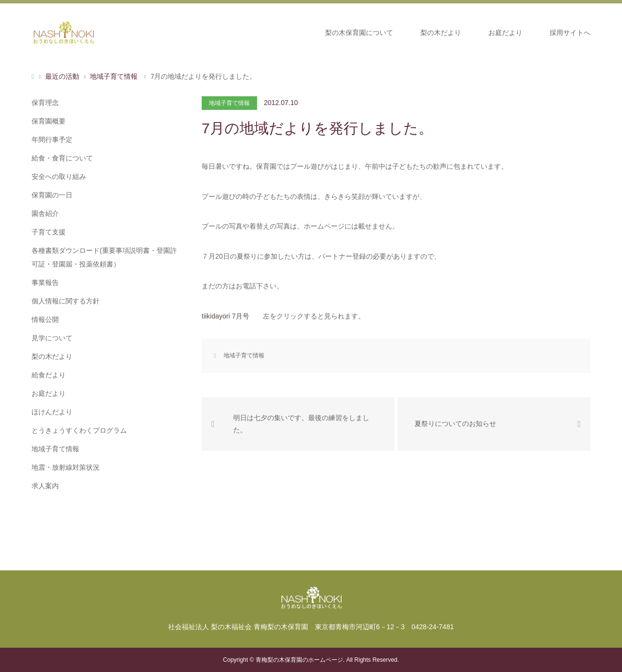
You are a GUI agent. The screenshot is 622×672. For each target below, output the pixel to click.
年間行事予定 (52, 140)
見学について (52, 338)
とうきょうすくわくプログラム (79, 430)
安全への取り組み (59, 177)
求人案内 (45, 486)
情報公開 (45, 319)
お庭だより (505, 33)
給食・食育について (62, 158)
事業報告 (45, 283)
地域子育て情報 (229, 103)
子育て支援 (49, 232)
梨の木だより (441, 33)
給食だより (49, 375)
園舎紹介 (45, 213)
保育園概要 (49, 121)
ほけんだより (52, 412)
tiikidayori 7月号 (225, 316)
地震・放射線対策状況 (66, 467)
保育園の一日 (52, 195)
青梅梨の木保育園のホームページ (299, 660)
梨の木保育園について (359, 33)
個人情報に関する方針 (66, 301)
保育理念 (45, 103)
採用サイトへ (570, 33)
